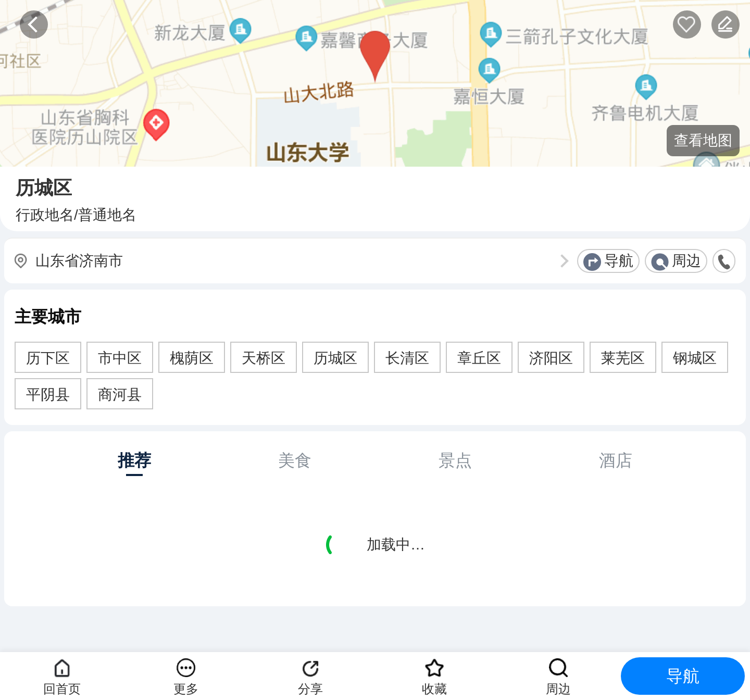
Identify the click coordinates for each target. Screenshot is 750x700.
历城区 (335, 358)
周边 (686, 261)
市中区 (120, 358)
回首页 (62, 689)
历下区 (48, 358)
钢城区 (695, 358)
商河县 (120, 395)
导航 (619, 261)
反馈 (726, 24)
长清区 (407, 358)
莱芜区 (623, 358)
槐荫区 (192, 358)
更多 (186, 689)
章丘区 (479, 358)
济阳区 (551, 358)
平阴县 (48, 395)
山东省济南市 (79, 261)
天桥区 (264, 358)
